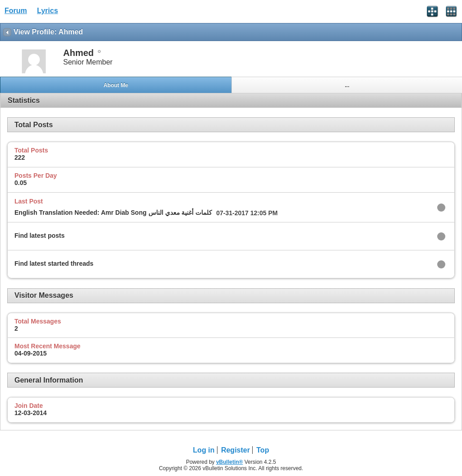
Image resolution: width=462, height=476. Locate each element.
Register (236, 450)
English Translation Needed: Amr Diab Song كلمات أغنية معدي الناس (113, 213)
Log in (204, 450)
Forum (16, 11)
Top (263, 450)
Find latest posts (39, 236)
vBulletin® (230, 462)
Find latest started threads (54, 263)
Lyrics (48, 11)
